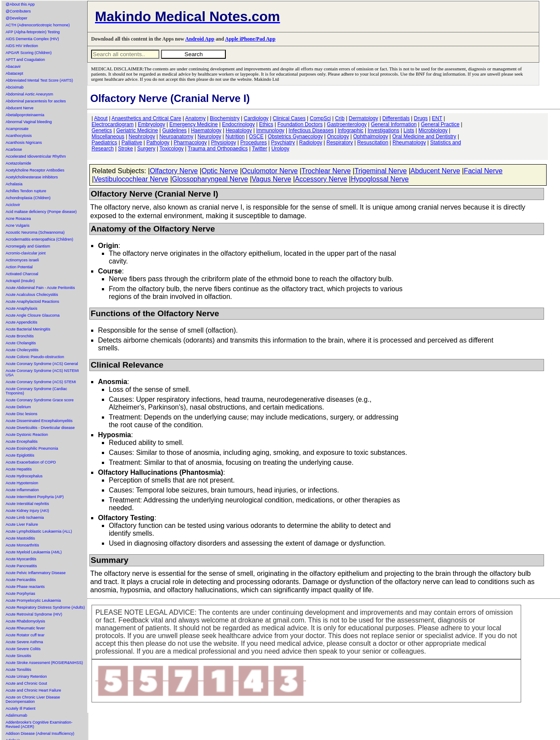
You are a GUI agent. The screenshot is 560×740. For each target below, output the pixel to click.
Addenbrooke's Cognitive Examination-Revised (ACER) (39, 724)
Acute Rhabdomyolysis (25, 621)
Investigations (383, 130)
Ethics (266, 124)
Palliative (132, 143)
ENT (437, 118)
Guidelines (175, 130)
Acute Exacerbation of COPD (31, 462)
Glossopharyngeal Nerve (210, 179)
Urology (280, 149)
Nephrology (142, 137)
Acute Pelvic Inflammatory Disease (36, 573)
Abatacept (14, 73)
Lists (409, 130)
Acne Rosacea (18, 219)
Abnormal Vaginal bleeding (29, 122)
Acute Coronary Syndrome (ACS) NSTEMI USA (42, 373)
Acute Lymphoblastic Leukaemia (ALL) (39, 531)
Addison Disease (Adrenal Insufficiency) (40, 734)
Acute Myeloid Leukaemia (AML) (34, 552)
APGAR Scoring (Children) (29, 53)
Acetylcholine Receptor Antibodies (35, 170)
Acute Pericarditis (21, 580)
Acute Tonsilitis (18, 670)
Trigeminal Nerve (381, 171)
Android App (200, 39)
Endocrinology (238, 124)
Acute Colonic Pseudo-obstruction (35, 357)
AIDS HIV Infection (22, 46)
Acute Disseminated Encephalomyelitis (39, 421)
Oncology (338, 137)
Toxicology (171, 149)
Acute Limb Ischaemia (25, 518)
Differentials (396, 118)
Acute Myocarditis (21, 559)
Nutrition (235, 137)
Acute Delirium (18, 407)
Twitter (259, 149)
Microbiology (433, 130)
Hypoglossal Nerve (380, 179)
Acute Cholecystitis (22, 350)
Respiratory (340, 143)
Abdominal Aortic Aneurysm (29, 94)
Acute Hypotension (22, 483)
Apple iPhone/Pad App (250, 39)
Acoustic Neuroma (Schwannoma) (35, 232)
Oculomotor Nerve (270, 171)
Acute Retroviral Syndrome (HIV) (34, 614)
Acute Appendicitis (22, 322)
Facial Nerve (483, 171)
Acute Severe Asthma (24, 642)
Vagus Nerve (271, 179)
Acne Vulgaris (17, 225)
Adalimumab (16, 715)
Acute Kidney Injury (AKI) (27, 511)
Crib (340, 118)
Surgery (146, 149)
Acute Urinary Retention (26, 676)
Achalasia (14, 184)
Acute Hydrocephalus (24, 476)
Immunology (270, 130)
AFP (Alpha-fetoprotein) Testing (33, 32)
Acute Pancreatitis (21, 566)
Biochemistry (225, 118)
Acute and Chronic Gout (26, 683)
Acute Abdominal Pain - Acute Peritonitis (40, 288)
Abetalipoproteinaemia (25, 115)
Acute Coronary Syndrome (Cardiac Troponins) (36, 391)
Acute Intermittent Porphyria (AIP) (35, 497)
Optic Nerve (220, 171)
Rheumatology (409, 143)
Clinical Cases (289, 118)
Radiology (311, 143)
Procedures (254, 143)
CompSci (320, 118)
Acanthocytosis (19, 136)
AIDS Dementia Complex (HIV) (32, 39)
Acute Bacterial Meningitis (28, 329)
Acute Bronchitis (20, 336)
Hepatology (239, 130)
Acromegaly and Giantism (28, 246)
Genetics (102, 130)
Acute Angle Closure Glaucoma (33, 315)
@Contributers (18, 11)
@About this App (20, 4)
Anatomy (195, 118)
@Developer (16, 18)
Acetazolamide (18, 163)
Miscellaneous (108, 137)
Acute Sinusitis (18, 656)
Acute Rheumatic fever (25, 628)
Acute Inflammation (22, 490)
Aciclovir (13, 205)
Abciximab (15, 87)
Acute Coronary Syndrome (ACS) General (42, 364)
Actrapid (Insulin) (20, 281)
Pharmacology (190, 143)
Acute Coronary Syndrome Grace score (40, 400)
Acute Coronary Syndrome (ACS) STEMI (41, 382)
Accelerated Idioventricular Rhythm (36, 156)
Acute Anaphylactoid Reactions (32, 302)
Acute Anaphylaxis (22, 308)
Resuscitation (373, 143)
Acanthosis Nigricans (24, 143)
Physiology (224, 143)
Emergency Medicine (193, 124)
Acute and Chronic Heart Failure (33, 690)
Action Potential (19, 267)
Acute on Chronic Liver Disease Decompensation (33, 699)
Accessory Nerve (321, 179)
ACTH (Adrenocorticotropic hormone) (38, 25)
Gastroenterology (347, 124)
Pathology (158, 143)
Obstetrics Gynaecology (295, 137)
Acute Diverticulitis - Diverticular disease (40, 428)
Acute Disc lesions (22, 414)
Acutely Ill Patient (21, 708)
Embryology (151, 124)
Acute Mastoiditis (20, 538)
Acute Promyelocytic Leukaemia (33, 600)
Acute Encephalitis (22, 441)
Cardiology (256, 118)
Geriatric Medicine (137, 130)
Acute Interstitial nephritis (27, 504)
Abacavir (13, 67)
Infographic (350, 130)
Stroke (125, 149)
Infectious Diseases (311, 130)
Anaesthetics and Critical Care (146, 118)
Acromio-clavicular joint (26, 253)
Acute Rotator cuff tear (25, 635)
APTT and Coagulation (25, 60)
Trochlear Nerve (326, 171)
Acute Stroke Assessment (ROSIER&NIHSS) (44, 663)
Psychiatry (283, 143)
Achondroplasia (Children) (28, 198)
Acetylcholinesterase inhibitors (32, 177)
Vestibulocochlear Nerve (131, 179)
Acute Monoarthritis (22, 545)
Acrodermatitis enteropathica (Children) (40, 239)
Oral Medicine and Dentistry (424, 137)
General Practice (440, 124)
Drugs (421, 118)
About (101, 118)
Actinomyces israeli (22, 260)
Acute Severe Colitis (23, 649)
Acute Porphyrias (21, 594)
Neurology (210, 137)
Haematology (206, 130)
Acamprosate (17, 129)
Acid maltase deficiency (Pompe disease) (41, 212)
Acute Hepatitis (19, 469)
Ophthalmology (371, 137)
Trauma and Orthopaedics (218, 149)
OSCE (256, 137)
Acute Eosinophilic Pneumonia (32, 448)
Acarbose (14, 149)
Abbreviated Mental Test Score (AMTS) (39, 80)
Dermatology (364, 118)
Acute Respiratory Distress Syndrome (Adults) (45, 607)
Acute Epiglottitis (20, 455)
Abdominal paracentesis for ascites (36, 101)
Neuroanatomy (176, 137)
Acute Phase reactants (25, 587)
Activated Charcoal (22, 274)
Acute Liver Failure (22, 524)
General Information (394, 124)
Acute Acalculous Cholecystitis (32, 295)
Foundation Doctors (300, 124)
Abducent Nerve (20, 108)
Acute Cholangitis (21, 343)
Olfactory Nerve (174, 171)
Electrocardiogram (112, 124)
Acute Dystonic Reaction (27, 435)
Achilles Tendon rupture (26, 191)
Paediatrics (104, 143)
